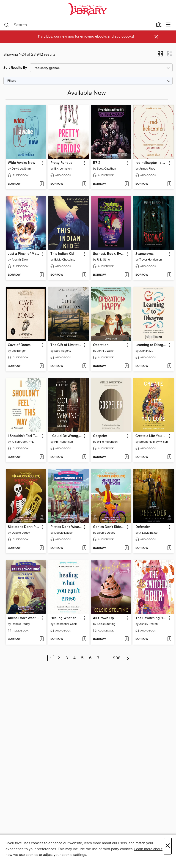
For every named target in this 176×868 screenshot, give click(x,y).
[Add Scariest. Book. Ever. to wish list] (127, 275)
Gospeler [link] (100, 436)
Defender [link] (143, 527)
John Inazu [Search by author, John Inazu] (146, 351)
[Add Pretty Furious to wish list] (84, 184)
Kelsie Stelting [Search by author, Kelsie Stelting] (106, 624)
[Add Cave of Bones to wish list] (42, 366)
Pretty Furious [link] (61, 163)
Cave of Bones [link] (19, 345)
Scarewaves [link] (144, 254)
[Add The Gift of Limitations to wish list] (84, 366)
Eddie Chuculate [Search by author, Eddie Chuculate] (65, 260)
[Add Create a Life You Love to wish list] (169, 457)
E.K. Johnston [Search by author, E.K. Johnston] (63, 169)
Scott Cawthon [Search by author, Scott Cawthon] (106, 169)
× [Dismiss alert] (156, 37)
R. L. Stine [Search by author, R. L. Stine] (103, 260)
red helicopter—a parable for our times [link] (151, 163)
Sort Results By (15, 68)
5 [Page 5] (82, 658)
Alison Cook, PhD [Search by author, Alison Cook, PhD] (23, 442)
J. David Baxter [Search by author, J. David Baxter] (149, 533)
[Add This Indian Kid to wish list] (84, 275)
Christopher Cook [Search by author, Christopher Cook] (66, 624)
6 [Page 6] (90, 658)
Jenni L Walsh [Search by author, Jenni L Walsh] (106, 351)
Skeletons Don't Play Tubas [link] (24, 527)
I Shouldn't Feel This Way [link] (24, 436)
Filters (12, 81)
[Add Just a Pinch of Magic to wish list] (42, 275)
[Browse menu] (168, 25)
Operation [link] (101, 345)
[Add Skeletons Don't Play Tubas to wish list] (42, 548)
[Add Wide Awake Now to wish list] (42, 184)
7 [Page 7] (98, 658)
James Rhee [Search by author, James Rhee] (147, 169)
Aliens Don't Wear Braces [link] (24, 618)
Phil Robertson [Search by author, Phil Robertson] (64, 442)
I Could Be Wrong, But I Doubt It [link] (66, 436)
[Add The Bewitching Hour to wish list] (169, 639)
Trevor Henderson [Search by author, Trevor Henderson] (151, 260)
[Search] (7, 25)
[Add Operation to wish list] (127, 366)
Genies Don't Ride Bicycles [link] (109, 527)
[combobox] (79, 25)
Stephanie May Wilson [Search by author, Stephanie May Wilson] (154, 442)
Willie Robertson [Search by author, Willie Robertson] (107, 442)
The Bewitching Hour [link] (151, 618)
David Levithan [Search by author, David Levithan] (21, 169)
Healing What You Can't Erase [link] (66, 618)
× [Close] (168, 846)
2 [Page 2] (59, 658)
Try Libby (45, 37)
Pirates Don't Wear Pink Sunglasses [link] (66, 527)
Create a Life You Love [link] (151, 436)
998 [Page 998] (117, 658)
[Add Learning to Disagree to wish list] (169, 366)
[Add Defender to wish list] (169, 548)
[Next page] (128, 658)
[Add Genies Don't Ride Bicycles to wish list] (127, 548)
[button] (160, 55)
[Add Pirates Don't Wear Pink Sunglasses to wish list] (84, 548)
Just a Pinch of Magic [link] (24, 254)
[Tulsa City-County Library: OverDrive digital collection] (88, 10)
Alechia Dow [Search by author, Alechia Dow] (20, 260)
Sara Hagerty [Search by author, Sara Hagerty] (63, 351)
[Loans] (159, 26)
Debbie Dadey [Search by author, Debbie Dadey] (21, 533)
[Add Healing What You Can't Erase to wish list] (84, 639)
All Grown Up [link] (103, 618)
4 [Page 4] (74, 658)
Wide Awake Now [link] (21, 163)
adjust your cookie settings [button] (65, 855)
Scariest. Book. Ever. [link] (109, 254)
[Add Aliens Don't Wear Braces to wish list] (42, 639)
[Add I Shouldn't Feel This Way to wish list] (42, 457)
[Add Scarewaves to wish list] (169, 275)
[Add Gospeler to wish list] (127, 457)
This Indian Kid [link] (62, 254)
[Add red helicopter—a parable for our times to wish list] (169, 184)
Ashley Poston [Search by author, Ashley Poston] (148, 624)
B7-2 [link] (97, 163)
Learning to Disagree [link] (151, 345)
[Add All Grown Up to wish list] (127, 639)
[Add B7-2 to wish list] (127, 184)
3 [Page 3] (67, 658)
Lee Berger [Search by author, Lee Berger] (19, 351)
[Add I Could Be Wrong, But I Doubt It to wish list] (84, 457)
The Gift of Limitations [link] (66, 345)
